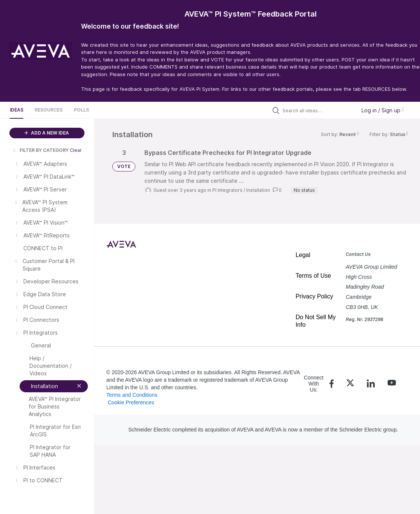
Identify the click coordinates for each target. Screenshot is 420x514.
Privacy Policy (314, 296)
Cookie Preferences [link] (131, 402)
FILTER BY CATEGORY (40, 150)
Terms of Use (313, 276)
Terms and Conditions (132, 395)
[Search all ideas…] (317, 110)
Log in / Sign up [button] (383, 110)
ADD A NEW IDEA (47, 133)
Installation (258, 190)
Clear (76, 150)
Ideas (17, 110)
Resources (49, 110)
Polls (81, 110)
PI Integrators (227, 190)
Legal (303, 255)
